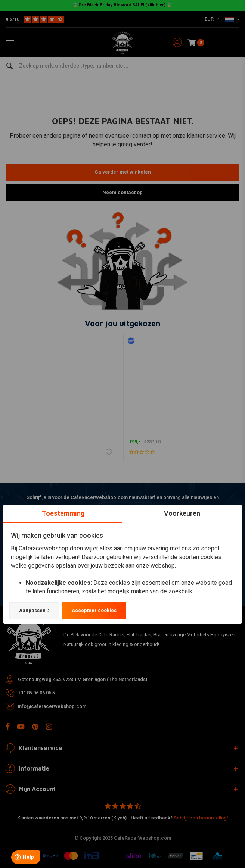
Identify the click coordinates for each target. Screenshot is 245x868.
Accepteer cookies (94, 610)
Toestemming (63, 513)
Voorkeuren (182, 513)
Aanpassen (34, 611)
